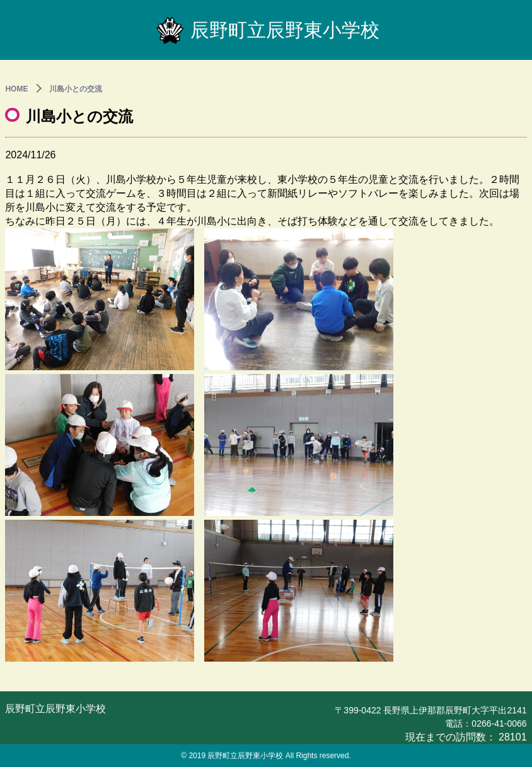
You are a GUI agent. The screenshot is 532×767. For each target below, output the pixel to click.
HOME (16, 89)
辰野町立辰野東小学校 (266, 30)
